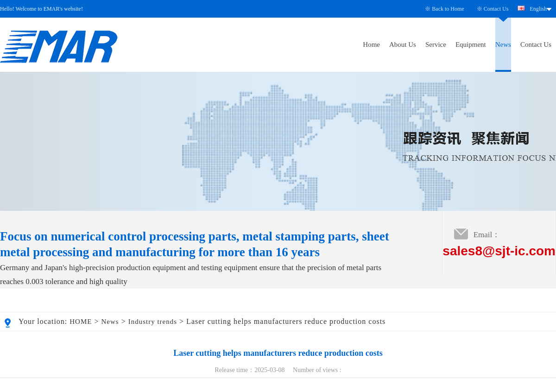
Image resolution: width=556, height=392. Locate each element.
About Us (403, 44)
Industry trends (153, 322)
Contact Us (496, 9)
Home (371, 44)
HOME (81, 322)
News (503, 44)
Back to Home (448, 9)
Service (436, 44)
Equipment (471, 44)
